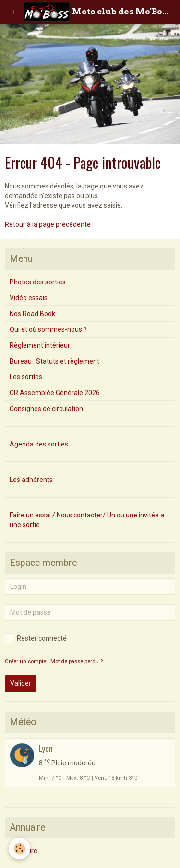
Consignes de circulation (46, 409)
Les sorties (26, 377)
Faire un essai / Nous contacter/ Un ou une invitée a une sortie (87, 520)
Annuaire (24, 851)
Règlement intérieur (40, 345)
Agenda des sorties (39, 444)
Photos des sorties (38, 282)
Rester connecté (36, 638)
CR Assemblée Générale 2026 (55, 393)
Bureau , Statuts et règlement (54, 361)
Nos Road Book (32, 314)
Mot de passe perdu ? (77, 662)
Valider (21, 683)
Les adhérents (31, 480)
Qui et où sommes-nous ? (48, 329)
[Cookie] (19, 849)
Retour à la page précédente (48, 224)
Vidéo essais (29, 298)
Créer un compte (25, 662)
